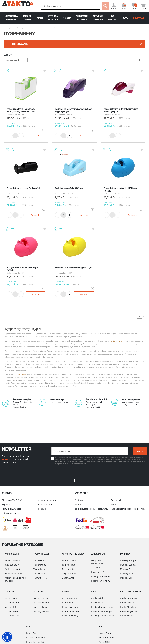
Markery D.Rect (12, 611)
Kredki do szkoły (70, 616)
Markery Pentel (12, 598)
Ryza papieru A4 (12, 565)
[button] (7, 637)
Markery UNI (126, 578)
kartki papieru (116, 341)
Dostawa (79, 500)
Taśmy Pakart (40, 569)
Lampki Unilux (69, 560)
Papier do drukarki (14, 573)
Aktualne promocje (47, 500)
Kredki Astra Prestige (101, 611)
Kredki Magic (126, 616)
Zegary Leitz (68, 569)
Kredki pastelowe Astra (102, 616)
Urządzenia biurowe (11, 18)
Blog (126, 18)
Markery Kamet (12, 603)
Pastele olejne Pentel (36, 638)
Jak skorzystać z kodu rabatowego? (91, 509)
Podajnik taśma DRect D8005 (69, 188)
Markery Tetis (40, 607)
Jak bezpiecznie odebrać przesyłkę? (128, 509)
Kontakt (42, 509)
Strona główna (9, 28)
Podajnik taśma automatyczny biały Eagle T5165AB (121, 110)
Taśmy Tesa (39, 573)
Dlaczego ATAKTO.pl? (12, 500)
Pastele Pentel (105, 633)
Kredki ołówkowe (70, 611)
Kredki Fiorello (98, 603)
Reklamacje (116, 500)
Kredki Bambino (70, 598)
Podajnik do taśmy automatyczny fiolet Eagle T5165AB (74, 110)
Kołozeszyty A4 (98, 572)
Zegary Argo (68, 578)
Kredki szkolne (98, 598)
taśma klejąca (21, 374)
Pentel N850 (104, 642)
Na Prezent (113, 18)
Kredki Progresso (128, 611)
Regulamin (7, 504)
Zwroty (114, 504)
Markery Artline (41, 611)
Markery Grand (12, 616)
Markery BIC (10, 607)
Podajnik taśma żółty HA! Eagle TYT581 (74, 268)
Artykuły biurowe (53, 18)
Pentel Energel (33, 633)
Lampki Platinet (70, 565)
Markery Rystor (41, 598)
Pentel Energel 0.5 (35, 642)
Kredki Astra (68, 603)
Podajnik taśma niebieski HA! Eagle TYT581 (120, 190)
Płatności (79, 504)
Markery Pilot (127, 573)
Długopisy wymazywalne (98, 562)
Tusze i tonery (26, 18)
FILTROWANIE (16, 44)
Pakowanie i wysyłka (82, 18)
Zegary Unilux (69, 573)
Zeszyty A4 (96, 568)
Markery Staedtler (42, 603)
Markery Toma (127, 569)
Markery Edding (128, 565)
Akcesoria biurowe (45, 28)
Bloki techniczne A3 (101, 581)
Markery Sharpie (128, 560)
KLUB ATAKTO (45, 504)
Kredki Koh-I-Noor (129, 598)
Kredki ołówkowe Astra (102, 607)
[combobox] (67, 6)
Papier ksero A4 (12, 560)
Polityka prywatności (12, 509)
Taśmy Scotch (40, 578)
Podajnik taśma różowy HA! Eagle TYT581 (22, 269)
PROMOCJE (139, 18)
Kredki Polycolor (128, 603)
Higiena (67, 18)
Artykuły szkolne (98, 18)
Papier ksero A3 (12, 569)
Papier (39, 18)
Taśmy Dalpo (40, 565)
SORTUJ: (8, 55)
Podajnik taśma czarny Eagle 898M (23, 188)
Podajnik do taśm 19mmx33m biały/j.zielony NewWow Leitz (21, 110)
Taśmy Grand (40, 560)
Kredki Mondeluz (128, 607)
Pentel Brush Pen (107, 638)
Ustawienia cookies (11, 513)
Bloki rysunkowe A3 (101, 576)
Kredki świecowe (70, 607)
